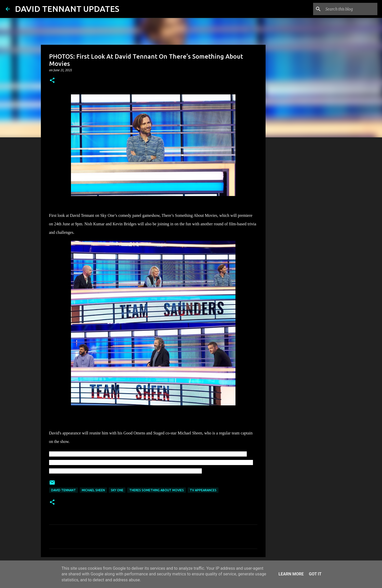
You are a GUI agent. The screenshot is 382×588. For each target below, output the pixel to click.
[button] (52, 81)
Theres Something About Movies (157, 490)
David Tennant (63, 490)
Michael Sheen (93, 490)
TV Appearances (203, 490)
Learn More (291, 574)
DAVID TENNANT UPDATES (67, 9)
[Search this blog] (350, 9)
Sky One (117, 490)
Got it (315, 574)
